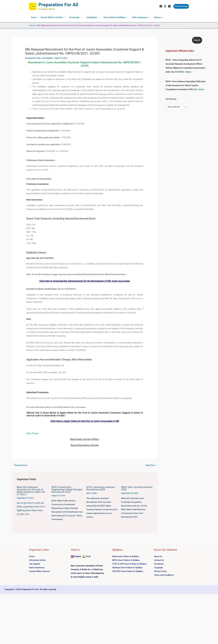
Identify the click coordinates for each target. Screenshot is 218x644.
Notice (188, 72)
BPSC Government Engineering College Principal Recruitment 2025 (67, 490)
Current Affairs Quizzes (39, 571)
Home (34, 17)
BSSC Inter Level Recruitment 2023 (137, 488)
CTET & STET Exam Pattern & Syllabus (129, 564)
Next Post (152, 465)
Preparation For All (58, 5)
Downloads (74, 17)
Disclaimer (159, 564)
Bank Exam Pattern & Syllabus (126, 556)
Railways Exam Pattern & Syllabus (127, 568)
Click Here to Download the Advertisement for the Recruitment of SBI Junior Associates (85, 281)
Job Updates (92, 17)
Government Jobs (33, 58)
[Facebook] (161, 6)
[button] (181, 6)
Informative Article (37, 560)
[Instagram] (169, 6)
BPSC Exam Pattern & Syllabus (126, 560)
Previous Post (20, 465)
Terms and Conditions (164, 575)
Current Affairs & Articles (52, 17)
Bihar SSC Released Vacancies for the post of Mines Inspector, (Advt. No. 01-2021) (31, 491)
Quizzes (158, 17)
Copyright (158, 568)
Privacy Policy (160, 571)
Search (197, 40)
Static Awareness (140, 17)
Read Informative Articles (85, 445)
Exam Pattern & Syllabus (115, 17)
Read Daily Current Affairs (85, 439)
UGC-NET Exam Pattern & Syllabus (128, 571)
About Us (158, 556)
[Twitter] (165, 6)
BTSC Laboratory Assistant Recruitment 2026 (101, 488)
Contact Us (159, 560)
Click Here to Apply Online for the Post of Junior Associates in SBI (85, 421)
